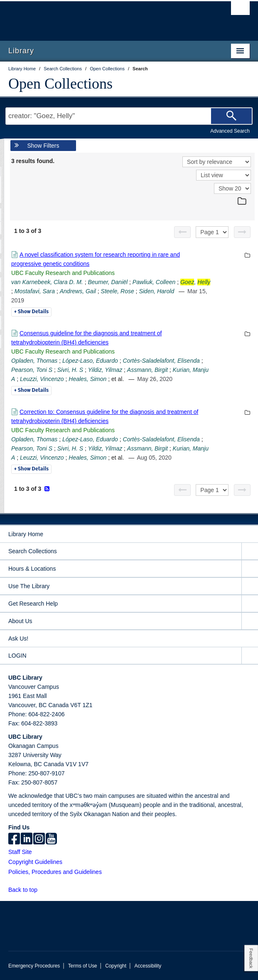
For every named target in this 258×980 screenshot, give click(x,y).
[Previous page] (182, 232)
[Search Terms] (129, 116)
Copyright (116, 966)
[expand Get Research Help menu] (250, 604)
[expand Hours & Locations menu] (250, 569)
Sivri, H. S (70, 370)
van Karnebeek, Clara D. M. (47, 282)
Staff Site (20, 852)
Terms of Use (83, 966)
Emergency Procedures (34, 966)
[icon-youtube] (51, 839)
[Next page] (242, 232)
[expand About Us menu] (250, 621)
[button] (42, 890)
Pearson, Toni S (32, 370)
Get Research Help (33, 604)
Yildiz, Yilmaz (105, 370)
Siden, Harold (156, 291)
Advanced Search (230, 131)
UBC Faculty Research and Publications (63, 273)
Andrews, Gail (78, 291)
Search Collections (33, 551)
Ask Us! (18, 638)
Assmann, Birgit (147, 370)
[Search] (231, 116)
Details (31, 312)
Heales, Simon (87, 379)
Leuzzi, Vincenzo (42, 379)
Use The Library (29, 586)
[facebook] (14, 839)
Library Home (26, 534)
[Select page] (212, 232)
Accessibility (148, 966)
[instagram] (39, 839)
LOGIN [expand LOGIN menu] (17, 656)
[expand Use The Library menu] (250, 586)
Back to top (27, 890)
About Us (20, 621)
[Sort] (217, 162)
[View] (224, 175)
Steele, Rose (118, 291)
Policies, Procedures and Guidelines (55, 872)
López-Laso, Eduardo (90, 361)
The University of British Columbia (93, 17)
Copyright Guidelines (35, 862)
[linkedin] (27, 839)
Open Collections (60, 84)
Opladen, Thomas (34, 361)
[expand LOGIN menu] (250, 656)
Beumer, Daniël (108, 282)
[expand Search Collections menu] (250, 551)
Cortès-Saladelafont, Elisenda (161, 361)
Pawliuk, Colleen (154, 282)
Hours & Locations (32, 569)
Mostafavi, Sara (35, 291)
